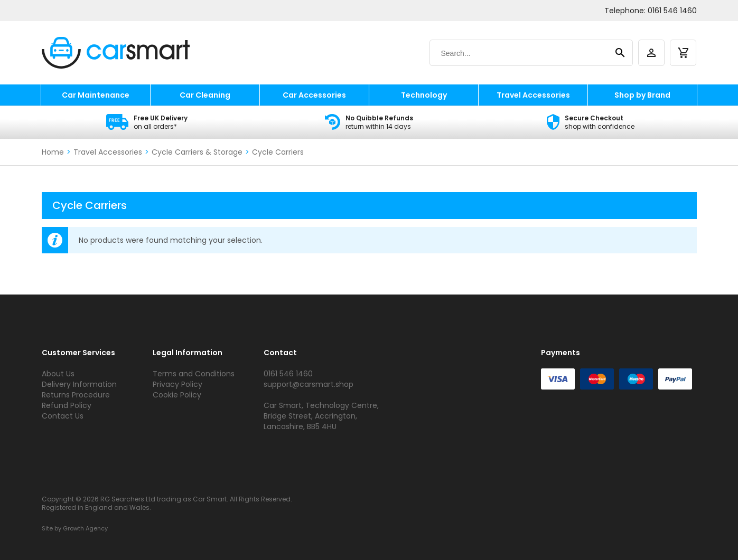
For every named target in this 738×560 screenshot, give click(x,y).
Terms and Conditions (194, 374)
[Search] (521, 53)
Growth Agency (85, 528)
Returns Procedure (76, 395)
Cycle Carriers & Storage (197, 152)
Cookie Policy (177, 395)
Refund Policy (67, 405)
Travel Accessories (108, 152)
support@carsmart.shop (309, 384)
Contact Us (63, 416)
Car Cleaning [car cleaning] (205, 95)
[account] (651, 53)
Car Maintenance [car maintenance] (96, 95)
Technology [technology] (424, 95)
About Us (58, 374)
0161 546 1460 (672, 11)
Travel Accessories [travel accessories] (533, 95)
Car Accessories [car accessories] (314, 95)
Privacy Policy (178, 384)
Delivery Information (79, 384)
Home (53, 152)
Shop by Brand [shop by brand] (642, 95)
